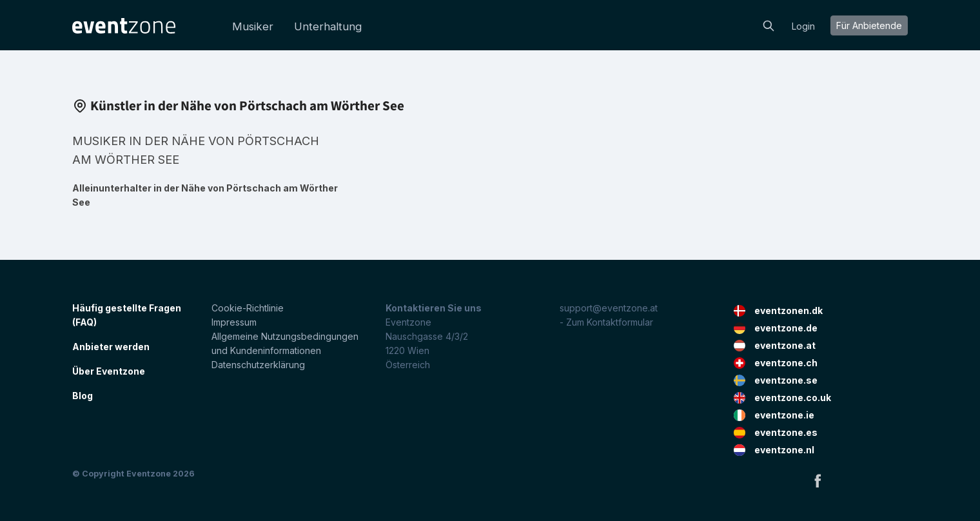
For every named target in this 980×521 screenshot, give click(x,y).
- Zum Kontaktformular (606, 322)
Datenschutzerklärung (258, 365)
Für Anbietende (869, 25)
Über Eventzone (109, 371)
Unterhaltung (328, 26)
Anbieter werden (111, 347)
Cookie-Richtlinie (248, 308)
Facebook (818, 480)
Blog (83, 396)
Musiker (253, 26)
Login (803, 26)
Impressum (234, 322)
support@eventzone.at (609, 308)
